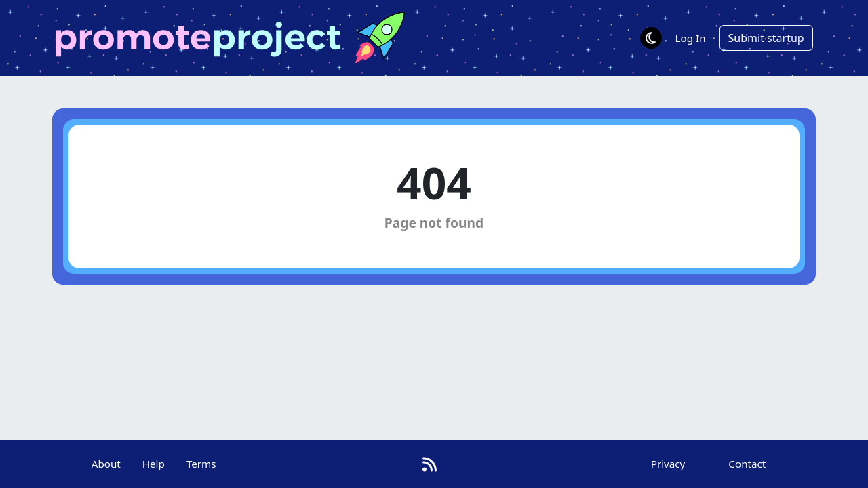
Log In (691, 38)
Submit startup (766, 38)
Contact (747, 464)
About (106, 464)
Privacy (668, 464)
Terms (201, 464)
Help (154, 464)
